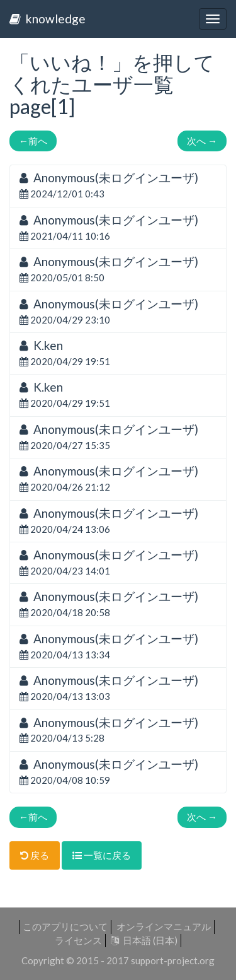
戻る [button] (35, 855)
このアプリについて (65, 926)
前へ (33, 141)
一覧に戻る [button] (102, 855)
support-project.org (173, 960)
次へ (202, 141)
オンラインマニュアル (164, 926)
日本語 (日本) (144, 940)
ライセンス (78, 940)
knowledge (48, 19)
